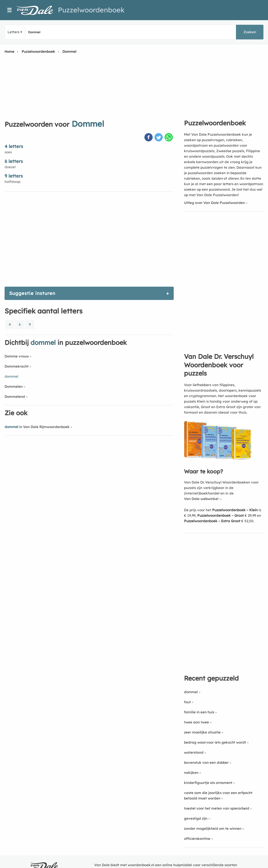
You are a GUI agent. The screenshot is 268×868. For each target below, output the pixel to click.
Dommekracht (17, 366)
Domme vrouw (17, 356)
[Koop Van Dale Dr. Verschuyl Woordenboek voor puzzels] (218, 459)
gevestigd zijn (196, 818)
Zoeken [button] (250, 32)
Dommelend (15, 397)
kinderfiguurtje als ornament (208, 783)
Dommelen (14, 386)
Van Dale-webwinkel (201, 499)
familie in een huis (199, 712)
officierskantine (197, 839)
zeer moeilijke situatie (202, 732)
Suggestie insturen (32, 293)
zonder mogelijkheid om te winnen (213, 828)
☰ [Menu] (9, 10)
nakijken (191, 773)
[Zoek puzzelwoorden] (83, 32)
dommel (191, 692)
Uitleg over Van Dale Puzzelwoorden (214, 203)
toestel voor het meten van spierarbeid (217, 808)
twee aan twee (196, 722)
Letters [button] (14, 32)
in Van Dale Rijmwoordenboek (37, 427)
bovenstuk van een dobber (206, 762)
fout (187, 702)
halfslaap (12, 182)
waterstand (194, 752)
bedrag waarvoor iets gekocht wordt (215, 742)
